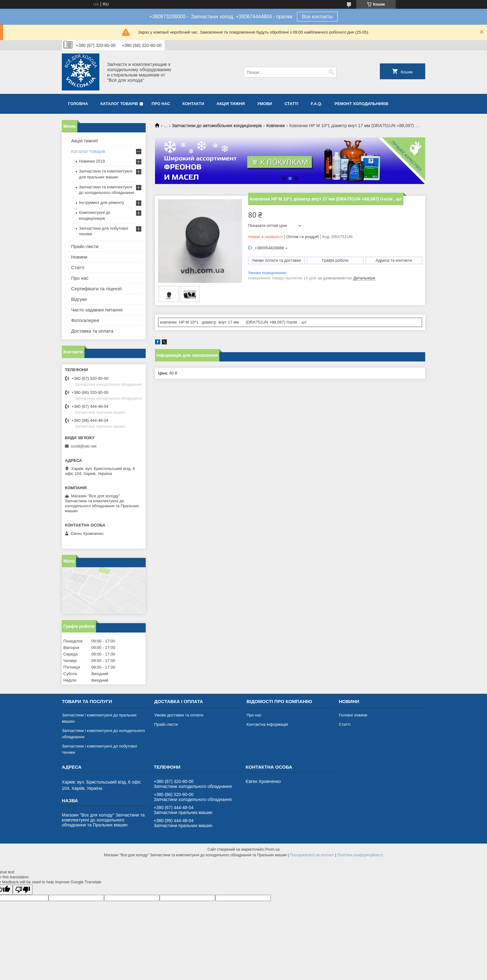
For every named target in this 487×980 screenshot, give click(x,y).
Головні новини (353, 715)
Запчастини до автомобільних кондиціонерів (217, 126)
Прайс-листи (85, 246)
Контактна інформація (267, 724)
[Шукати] (331, 72)
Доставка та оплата (92, 331)
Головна (78, 104)
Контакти (193, 104)
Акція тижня (231, 104)
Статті (291, 104)
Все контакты (317, 17)
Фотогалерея (85, 320)
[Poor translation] (23, 890)
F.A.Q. (316, 104)
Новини (79, 257)
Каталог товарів (119, 104)
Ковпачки (275, 126)
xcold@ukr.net (84, 446)
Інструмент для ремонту (102, 202)
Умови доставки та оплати (179, 715)
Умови (265, 104)
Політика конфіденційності (360, 855)
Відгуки (79, 299)
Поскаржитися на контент (312, 855)
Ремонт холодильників (361, 104)
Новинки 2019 (92, 161)
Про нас (161, 104)
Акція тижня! (85, 141)
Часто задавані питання (97, 310)
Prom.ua (273, 849)
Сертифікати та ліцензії (96, 289)
